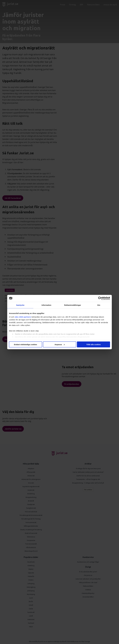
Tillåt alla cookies (94, 344)
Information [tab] (46, 305)
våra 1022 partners (23, 317)
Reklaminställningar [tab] (73, 305)
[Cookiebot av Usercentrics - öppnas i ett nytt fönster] (100, 298)
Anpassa (60, 344)
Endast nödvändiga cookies (25, 344)
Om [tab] (99, 305)
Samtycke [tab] (20, 305)
